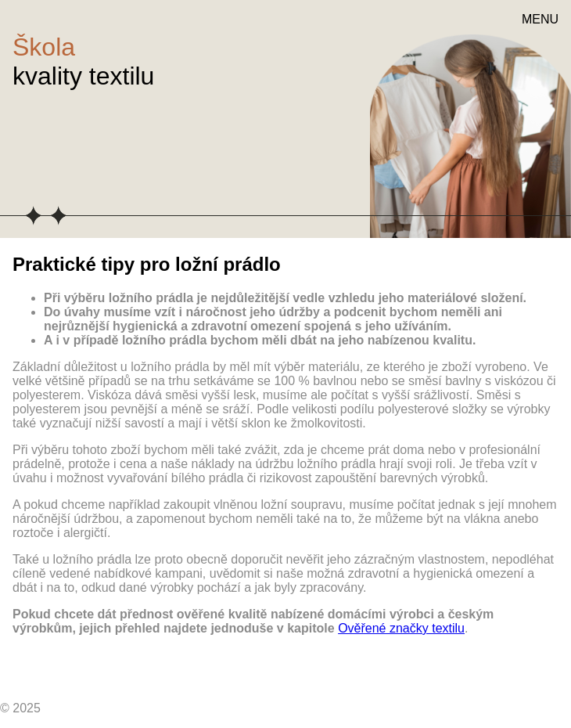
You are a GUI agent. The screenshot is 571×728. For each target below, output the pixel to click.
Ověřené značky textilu (401, 628)
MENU (540, 19)
